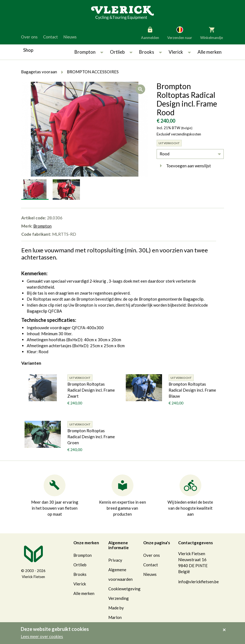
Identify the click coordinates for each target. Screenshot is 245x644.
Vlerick (176, 52)
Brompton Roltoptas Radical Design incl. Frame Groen (91, 437)
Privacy (115, 560)
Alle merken (210, 52)
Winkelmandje (212, 33)
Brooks (147, 52)
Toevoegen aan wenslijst (184, 166)
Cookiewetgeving (124, 589)
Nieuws (70, 37)
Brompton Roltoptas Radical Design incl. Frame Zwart (91, 390)
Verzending (119, 598)
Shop (28, 50)
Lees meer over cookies (42, 636)
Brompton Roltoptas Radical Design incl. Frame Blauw (192, 390)
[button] (102, 52)
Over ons (29, 37)
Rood (165, 154)
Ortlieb (117, 52)
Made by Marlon (116, 613)
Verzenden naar (180, 33)
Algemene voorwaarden (120, 574)
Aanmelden (150, 33)
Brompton (85, 52)
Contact (50, 37)
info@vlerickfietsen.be (198, 582)
